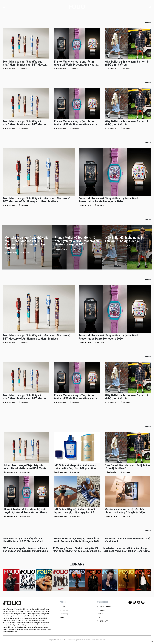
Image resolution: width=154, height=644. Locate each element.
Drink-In (100, 614)
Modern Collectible (104, 607)
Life (99, 618)
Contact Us (64, 610)
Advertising (64, 614)
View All (148, 23)
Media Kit (63, 618)
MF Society (101, 610)
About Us (63, 607)
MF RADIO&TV (102, 621)
